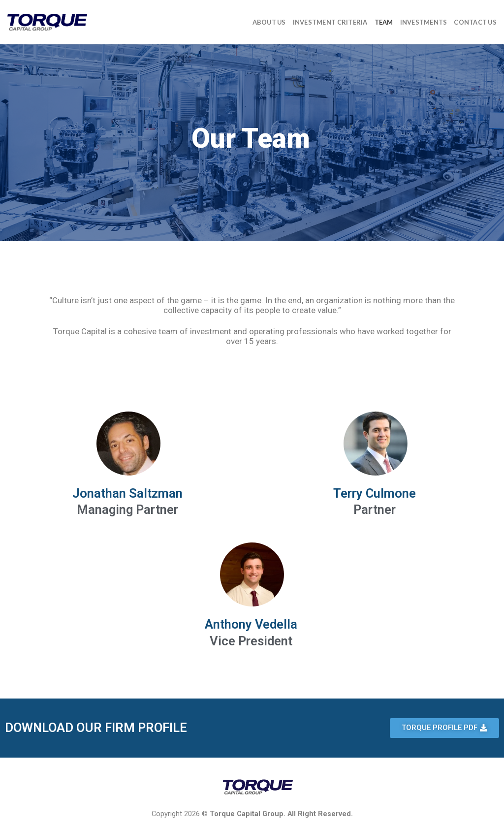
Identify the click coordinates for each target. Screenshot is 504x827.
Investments (424, 22)
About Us (269, 22)
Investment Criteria (330, 22)
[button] (444, 728)
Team (384, 22)
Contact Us (475, 22)
